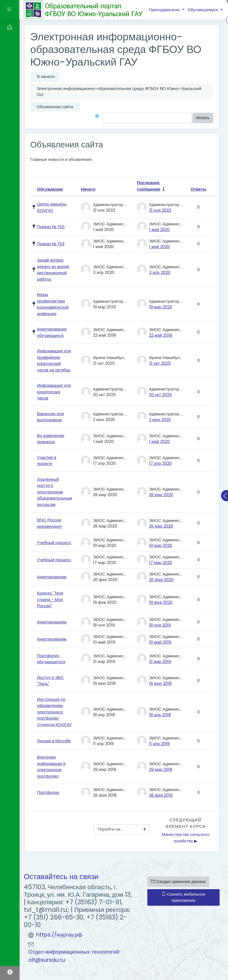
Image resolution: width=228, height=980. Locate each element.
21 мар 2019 (160, 661)
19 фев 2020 (161, 602)
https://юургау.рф (59, 935)
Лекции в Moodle (54, 741)
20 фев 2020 (161, 580)
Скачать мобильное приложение (183, 897)
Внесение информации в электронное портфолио (51, 767)
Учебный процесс (54, 543)
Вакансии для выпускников (50, 417)
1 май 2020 (159, 229)
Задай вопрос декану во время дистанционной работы (53, 270)
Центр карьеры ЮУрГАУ (52, 207)
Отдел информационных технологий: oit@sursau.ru (74, 956)
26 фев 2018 (161, 795)
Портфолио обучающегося (51, 659)
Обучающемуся (203, 10)
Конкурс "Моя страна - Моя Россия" (50, 599)
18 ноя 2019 (160, 625)
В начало (46, 76)
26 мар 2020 (161, 495)
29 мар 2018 (161, 769)
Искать (203, 118)
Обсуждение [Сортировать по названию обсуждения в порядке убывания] (50, 189)
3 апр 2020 (160, 272)
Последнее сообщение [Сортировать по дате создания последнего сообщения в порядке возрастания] (149, 186)
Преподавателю (165, 10)
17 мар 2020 (161, 562)
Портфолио (48, 792)
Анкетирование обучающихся (52, 332)
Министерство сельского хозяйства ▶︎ (186, 838)
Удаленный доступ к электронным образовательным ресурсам (54, 492)
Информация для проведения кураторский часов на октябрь (54, 360)
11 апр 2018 (159, 744)
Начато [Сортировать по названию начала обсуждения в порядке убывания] (88, 189)
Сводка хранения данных (178, 881)
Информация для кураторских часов (54, 392)
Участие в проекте (47, 461)
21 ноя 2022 (160, 210)
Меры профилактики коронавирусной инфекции (53, 304)
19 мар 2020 (161, 307)
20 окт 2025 (160, 395)
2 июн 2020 (160, 419)
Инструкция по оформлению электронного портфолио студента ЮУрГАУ (54, 712)
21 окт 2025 (160, 363)
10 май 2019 (160, 642)
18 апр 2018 (160, 715)
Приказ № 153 (51, 244)
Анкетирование (52, 577)
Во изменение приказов (51, 439)
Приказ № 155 (51, 227)
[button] (98, 118)
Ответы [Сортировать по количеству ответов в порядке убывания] (199, 189)
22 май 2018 (160, 335)
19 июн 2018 (160, 683)
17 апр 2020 (160, 463)
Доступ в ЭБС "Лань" (50, 681)
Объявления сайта (55, 107)
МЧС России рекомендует (50, 523)
